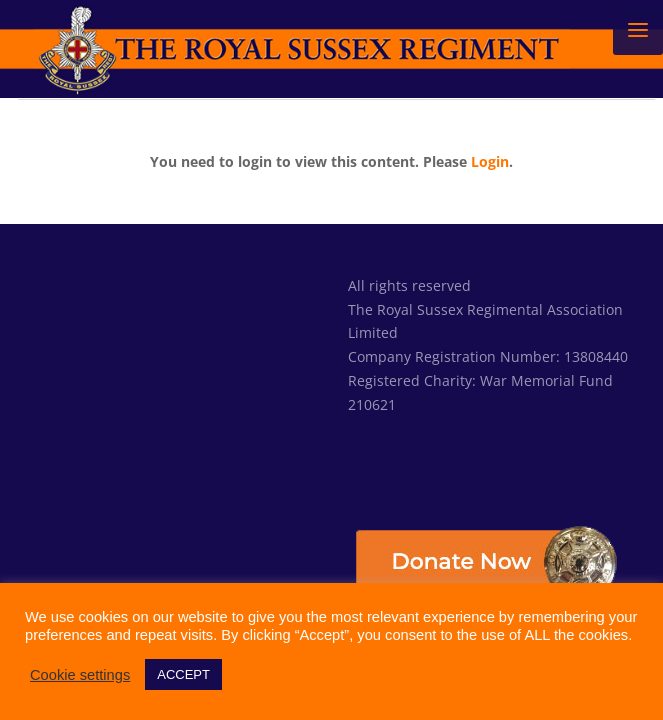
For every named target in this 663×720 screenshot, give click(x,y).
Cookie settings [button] (80, 675)
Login (490, 161)
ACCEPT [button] (183, 674)
